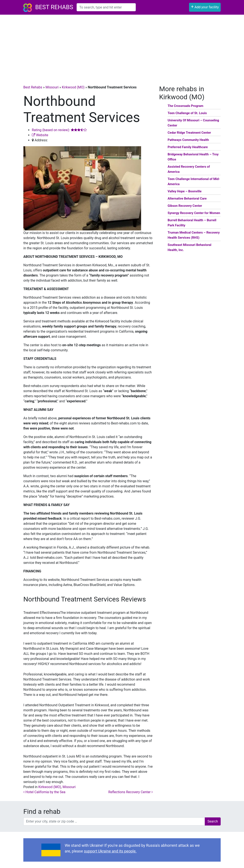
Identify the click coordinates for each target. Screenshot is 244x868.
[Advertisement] (122, 47)
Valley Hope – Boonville (185, 191)
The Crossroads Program (185, 106)
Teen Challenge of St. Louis (187, 113)
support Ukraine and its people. (110, 851)
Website (40, 135)
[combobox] (106, 7)
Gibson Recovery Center (185, 206)
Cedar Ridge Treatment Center (189, 133)
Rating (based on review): (59, 130)
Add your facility (205, 7)
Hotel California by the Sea (44, 792)
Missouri (52, 87)
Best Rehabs (54, 7)
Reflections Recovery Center (131, 792)
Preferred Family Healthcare (188, 147)
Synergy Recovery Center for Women (194, 213)
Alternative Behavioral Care (187, 199)
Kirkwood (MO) (73, 87)
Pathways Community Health (188, 140)
